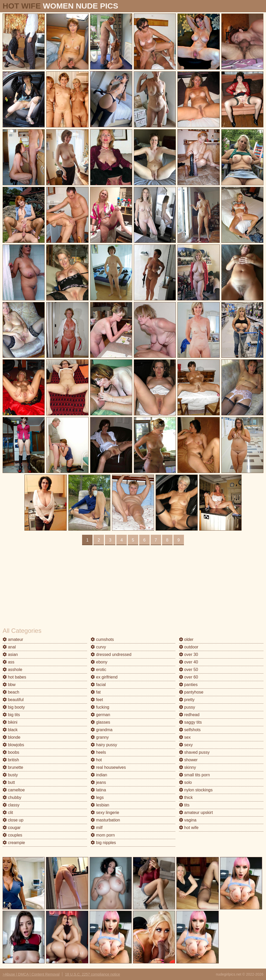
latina (98, 790)
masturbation (105, 820)
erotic (98, 670)
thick (186, 797)
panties (188, 685)
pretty (187, 700)
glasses (100, 722)
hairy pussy (104, 745)
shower (188, 760)
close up (13, 820)
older (186, 639)
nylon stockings (196, 790)
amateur (13, 639)
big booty (14, 707)
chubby (12, 797)
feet (97, 700)
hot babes (14, 677)
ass (8, 662)
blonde (12, 737)
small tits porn (194, 775)
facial (98, 685)
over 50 (189, 670)
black (10, 730)
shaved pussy (194, 752)
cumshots (102, 639)
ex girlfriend (104, 677)
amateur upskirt (196, 813)
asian (10, 655)
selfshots (190, 730)
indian (99, 775)
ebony (99, 662)
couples (12, 835)
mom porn (103, 835)
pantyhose (191, 692)
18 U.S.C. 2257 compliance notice (92, 974)
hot (96, 760)
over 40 (189, 662)
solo (185, 782)
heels (98, 752)
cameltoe (14, 790)
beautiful (13, 700)
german (100, 715)
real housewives (108, 767)
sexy (186, 745)
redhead (189, 715)
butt (9, 782)
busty (10, 775)
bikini (10, 722)
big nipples (103, 843)
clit (8, 813)
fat (96, 692)
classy (11, 805)
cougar (12, 828)
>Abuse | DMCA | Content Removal (31, 974)
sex (185, 737)
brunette (13, 767)
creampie (14, 843)
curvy (98, 647)
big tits (11, 715)
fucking (100, 707)
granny (100, 737)
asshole (12, 670)
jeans (98, 782)
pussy (187, 707)
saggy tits (190, 722)
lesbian (100, 805)
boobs (11, 752)
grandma (102, 730)
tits (184, 805)
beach (11, 692)
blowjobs (13, 745)
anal (9, 647)
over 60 (189, 677)
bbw (9, 685)
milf (97, 828)
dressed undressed (111, 655)
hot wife (189, 828)
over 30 (189, 655)
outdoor (189, 647)
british (11, 760)
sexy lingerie (105, 813)
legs (97, 797)
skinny (188, 767)
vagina (188, 820)
